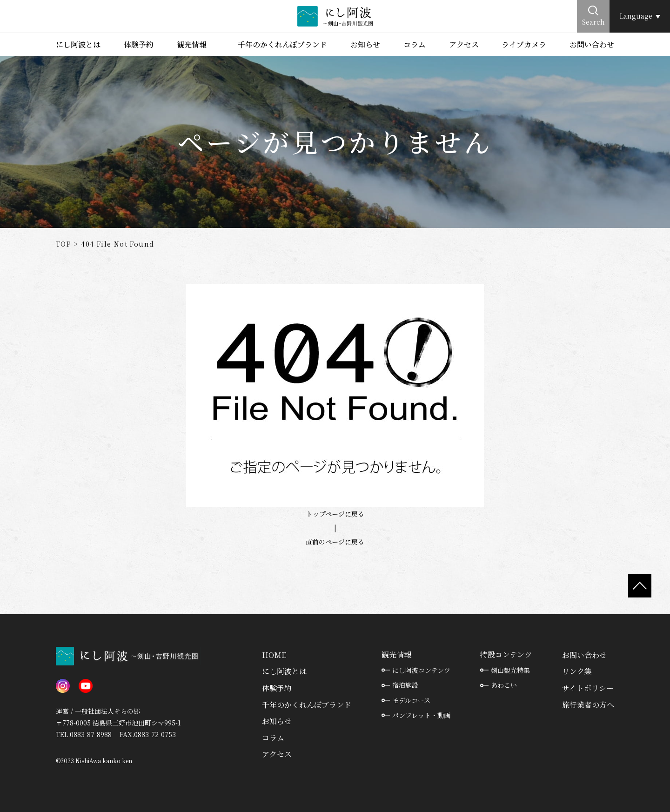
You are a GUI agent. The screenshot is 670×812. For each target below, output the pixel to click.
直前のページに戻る (335, 542)
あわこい (504, 685)
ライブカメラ (524, 44)
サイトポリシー (588, 688)
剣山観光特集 (510, 670)
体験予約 (139, 44)
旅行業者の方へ (588, 705)
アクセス (464, 44)
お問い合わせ (592, 44)
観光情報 (192, 44)
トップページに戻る (335, 514)
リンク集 (577, 671)
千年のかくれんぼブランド (282, 44)
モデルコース (411, 700)
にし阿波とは (78, 44)
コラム (415, 44)
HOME (274, 655)
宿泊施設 (405, 685)
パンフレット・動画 (421, 715)
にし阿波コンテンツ (421, 670)
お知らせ (365, 44)
